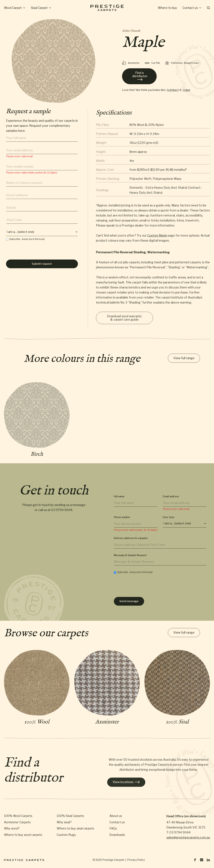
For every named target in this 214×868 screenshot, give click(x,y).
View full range (184, 359)
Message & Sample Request (130, 559)
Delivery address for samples (131, 542)
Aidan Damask (131, 31)
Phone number (122, 521)
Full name (119, 500)
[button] (15, 8)
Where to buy (167, 8)
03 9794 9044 (62, 512)
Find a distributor (140, 76)
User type (169, 521)
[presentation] (31, 253)
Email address (171, 500)
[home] (107, 8)
